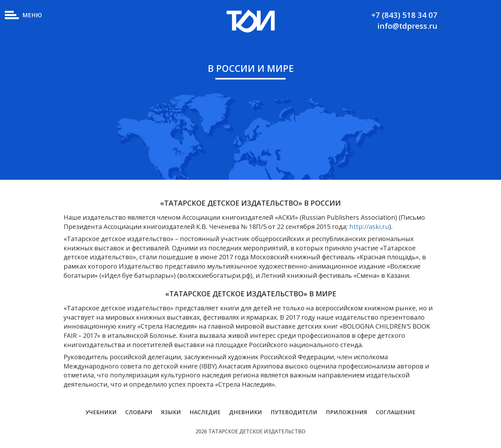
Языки (171, 412)
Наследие (205, 412)
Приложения (347, 412)
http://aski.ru (369, 227)
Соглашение (396, 412)
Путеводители (294, 412)
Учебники (101, 412)
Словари (139, 412)
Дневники (246, 412)
